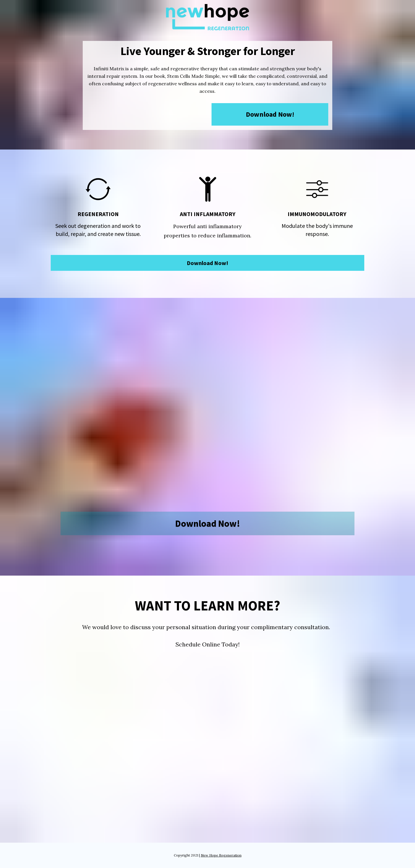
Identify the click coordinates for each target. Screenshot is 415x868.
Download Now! (270, 114)
